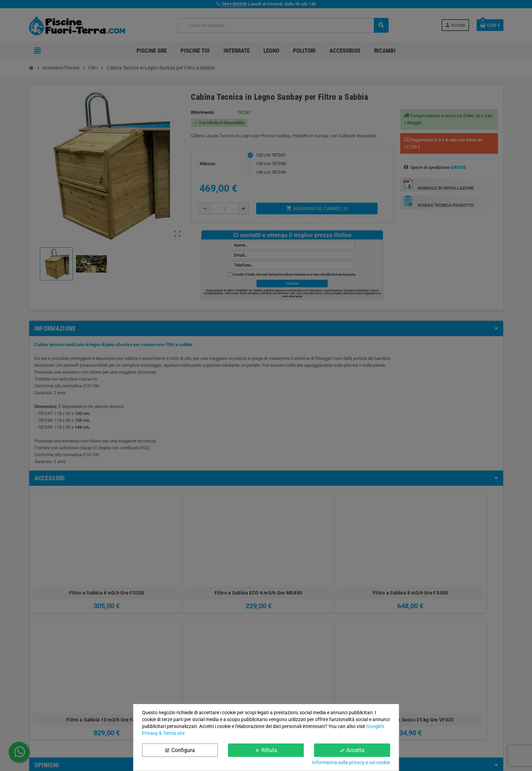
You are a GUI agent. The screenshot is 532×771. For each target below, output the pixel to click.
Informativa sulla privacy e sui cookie (351, 762)
